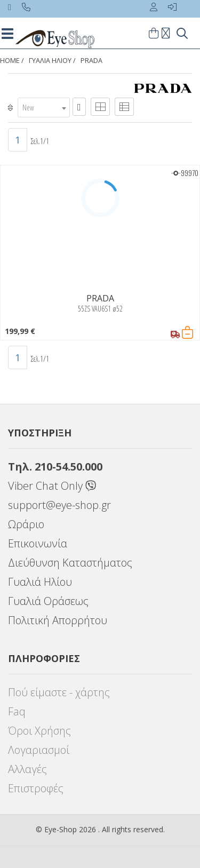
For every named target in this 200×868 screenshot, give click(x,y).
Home (10, 61)
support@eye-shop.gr (59, 505)
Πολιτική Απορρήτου (58, 620)
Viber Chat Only (52, 486)
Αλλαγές (27, 769)
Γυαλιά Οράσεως (48, 601)
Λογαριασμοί (39, 750)
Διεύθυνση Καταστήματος (70, 563)
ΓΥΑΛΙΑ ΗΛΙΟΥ (50, 61)
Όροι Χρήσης (39, 731)
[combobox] (44, 107)
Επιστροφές (36, 788)
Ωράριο (26, 524)
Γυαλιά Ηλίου (40, 582)
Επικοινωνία (38, 543)
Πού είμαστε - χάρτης (59, 692)
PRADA (91, 61)
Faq (17, 711)
